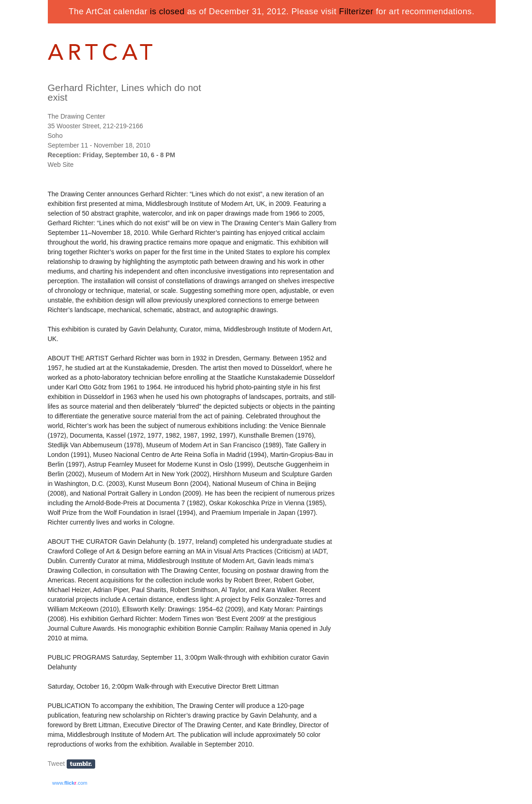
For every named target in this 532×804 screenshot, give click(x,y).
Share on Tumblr (84, 764)
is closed (167, 11)
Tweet (56, 764)
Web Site (61, 165)
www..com (70, 783)
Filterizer (356, 11)
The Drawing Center (77, 116)
